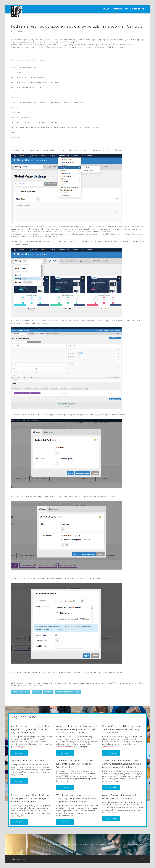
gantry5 (48, 692)
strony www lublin (21, 692)
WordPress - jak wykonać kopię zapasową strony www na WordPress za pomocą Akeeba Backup (76, 798)
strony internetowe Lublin (68, 692)
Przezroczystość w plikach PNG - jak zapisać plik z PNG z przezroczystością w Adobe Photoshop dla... (31, 798)
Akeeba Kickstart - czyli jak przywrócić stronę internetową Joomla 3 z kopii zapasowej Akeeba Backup (77, 729)
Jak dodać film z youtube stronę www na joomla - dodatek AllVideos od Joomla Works (77, 764)
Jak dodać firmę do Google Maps (28, 761)
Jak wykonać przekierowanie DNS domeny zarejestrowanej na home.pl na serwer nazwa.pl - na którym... (122, 764)
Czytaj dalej (19, 753)
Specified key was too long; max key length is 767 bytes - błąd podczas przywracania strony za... (30, 729)
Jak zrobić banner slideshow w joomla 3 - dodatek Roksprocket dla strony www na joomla (123, 729)
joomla (37, 692)
